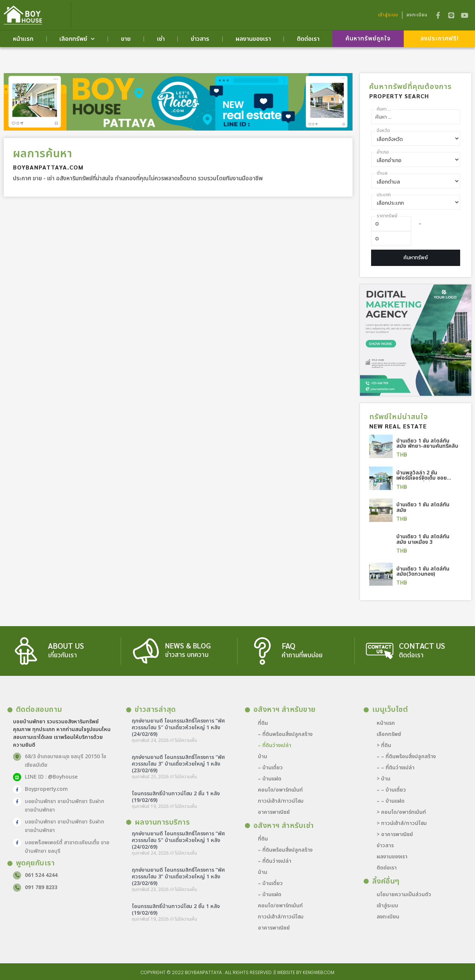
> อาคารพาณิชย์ (395, 834)
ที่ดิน (263, 723)
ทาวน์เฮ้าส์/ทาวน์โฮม (281, 801)
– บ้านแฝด (270, 778)
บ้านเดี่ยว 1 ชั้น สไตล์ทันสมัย (423, 508)
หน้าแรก (23, 39)
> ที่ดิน (384, 745)
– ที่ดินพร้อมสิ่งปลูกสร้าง (285, 734)
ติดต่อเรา (308, 39)
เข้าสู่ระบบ (387, 905)
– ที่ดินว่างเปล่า (275, 745)
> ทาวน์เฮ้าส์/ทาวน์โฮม (402, 823)
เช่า (161, 39)
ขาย (126, 39)
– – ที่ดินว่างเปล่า (396, 767)
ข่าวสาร (200, 39)
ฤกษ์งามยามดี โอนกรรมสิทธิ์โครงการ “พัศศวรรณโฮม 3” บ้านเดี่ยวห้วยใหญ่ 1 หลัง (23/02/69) (178, 764)
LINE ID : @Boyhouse (50, 777)
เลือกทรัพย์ (77, 39)
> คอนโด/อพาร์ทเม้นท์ (401, 812)
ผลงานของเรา (253, 39)
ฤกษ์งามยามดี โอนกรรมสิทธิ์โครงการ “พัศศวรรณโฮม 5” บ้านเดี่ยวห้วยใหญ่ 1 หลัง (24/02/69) (178, 727)
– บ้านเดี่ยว (270, 767)
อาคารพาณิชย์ (274, 812)
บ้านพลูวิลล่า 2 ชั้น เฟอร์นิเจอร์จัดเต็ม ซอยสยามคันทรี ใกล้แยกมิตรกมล (423, 481)
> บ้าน (384, 778)
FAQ (289, 645)
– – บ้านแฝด (391, 801)
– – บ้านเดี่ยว (391, 790)
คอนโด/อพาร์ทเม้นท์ (280, 790)
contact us (423, 645)
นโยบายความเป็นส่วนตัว (404, 894)
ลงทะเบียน (388, 916)
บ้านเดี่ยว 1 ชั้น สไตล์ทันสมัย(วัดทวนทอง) (423, 571)
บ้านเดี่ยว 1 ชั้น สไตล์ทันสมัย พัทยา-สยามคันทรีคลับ (427, 444)
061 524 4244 (40, 875)
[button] (368, 39)
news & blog (188, 645)
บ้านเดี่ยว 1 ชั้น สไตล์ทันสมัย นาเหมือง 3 (423, 539)
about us (67, 645)
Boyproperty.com (46, 789)
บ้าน (263, 756)
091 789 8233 (40, 887)
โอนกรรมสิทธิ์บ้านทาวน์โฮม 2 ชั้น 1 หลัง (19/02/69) (176, 797)
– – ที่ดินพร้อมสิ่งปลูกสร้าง (406, 756)
